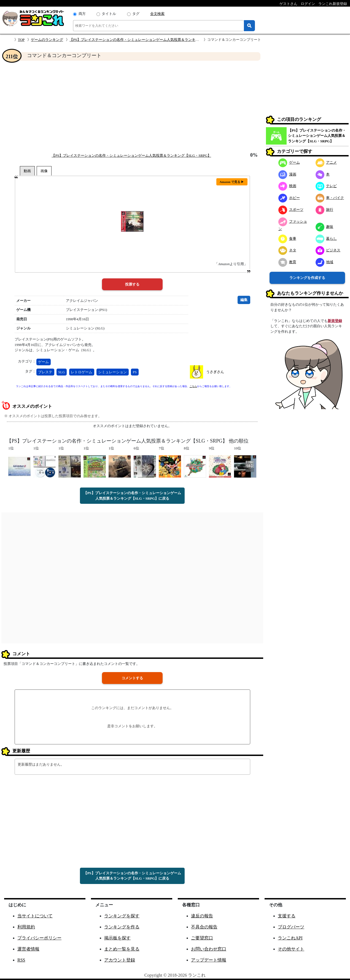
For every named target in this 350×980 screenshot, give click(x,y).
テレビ (326, 186)
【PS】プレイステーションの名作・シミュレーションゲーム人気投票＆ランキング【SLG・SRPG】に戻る (132, 496)
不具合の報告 (204, 927)
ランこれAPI (290, 938)
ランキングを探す (122, 916)
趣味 (325, 227)
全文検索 (157, 14)
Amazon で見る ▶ (232, 182)
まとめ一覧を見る (122, 949)
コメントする (132, 678)
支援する (287, 916)
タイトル (109, 14)
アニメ (326, 162)
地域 (325, 262)
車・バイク (330, 198)
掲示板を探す (117, 938)
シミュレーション (112, 372)
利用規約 (26, 927)
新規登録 (335, 321)
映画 (287, 186)
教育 (287, 262)
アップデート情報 (209, 960)
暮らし (326, 239)
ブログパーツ (291, 927)
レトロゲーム (82, 372)
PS (135, 372)
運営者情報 (28, 949)
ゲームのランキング (47, 40)
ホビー (289, 198)
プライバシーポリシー (39, 938)
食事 (287, 239)
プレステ (45, 372)
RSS (21, 960)
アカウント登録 (120, 960)
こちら (193, 386)
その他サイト (291, 949)
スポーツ (291, 210)
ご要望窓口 (202, 938)
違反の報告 (202, 916)
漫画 (287, 174)
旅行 (325, 210)
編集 (244, 300)
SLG (62, 372)
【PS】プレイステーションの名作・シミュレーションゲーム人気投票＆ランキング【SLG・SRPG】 (149, 40)
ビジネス (328, 250)
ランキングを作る (122, 927)
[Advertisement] (132, 106)
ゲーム (43, 362)
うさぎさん (215, 372)
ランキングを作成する (307, 278)
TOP (21, 40)
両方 (82, 14)
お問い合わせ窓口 (209, 949)
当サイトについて (35, 916)
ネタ (287, 250)
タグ (136, 14)
